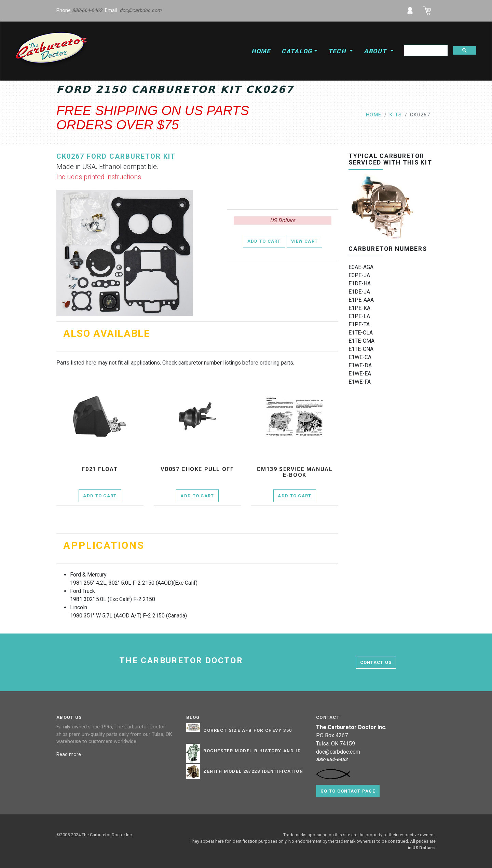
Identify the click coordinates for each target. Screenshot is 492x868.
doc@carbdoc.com (141, 10)
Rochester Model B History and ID (252, 751)
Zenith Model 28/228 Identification (253, 771)
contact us (376, 662)
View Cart (305, 241)
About (376, 51)
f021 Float (100, 469)
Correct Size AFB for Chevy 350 (248, 730)
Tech (338, 51)
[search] (425, 51)
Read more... (71, 755)
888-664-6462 (87, 10)
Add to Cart (264, 241)
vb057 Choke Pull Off (197, 469)
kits (396, 115)
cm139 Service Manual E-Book (295, 472)
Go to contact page (348, 791)
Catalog (297, 51)
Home (261, 51)
